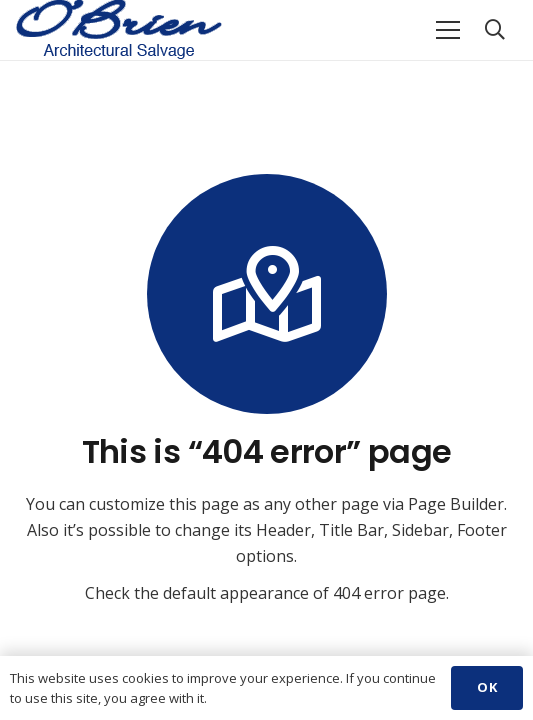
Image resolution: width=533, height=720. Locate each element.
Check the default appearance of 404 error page (265, 593)
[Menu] (448, 30)
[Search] (495, 30)
